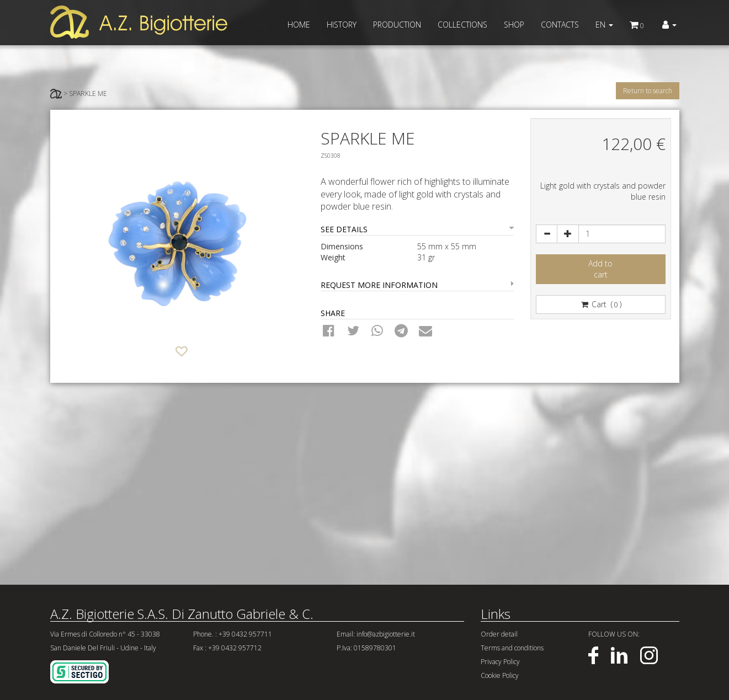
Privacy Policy (500, 662)
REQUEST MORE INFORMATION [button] (417, 285)
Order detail (499, 634)
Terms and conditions (512, 648)
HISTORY (342, 25)
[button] (669, 25)
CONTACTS (560, 25)
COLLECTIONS (462, 25)
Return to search (648, 91)
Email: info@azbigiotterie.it (376, 634)
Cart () (600, 304)
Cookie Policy (500, 675)
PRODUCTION (397, 25)
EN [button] (604, 25)
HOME (299, 25)
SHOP (514, 25)
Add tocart (600, 269)
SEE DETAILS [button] (417, 229)
